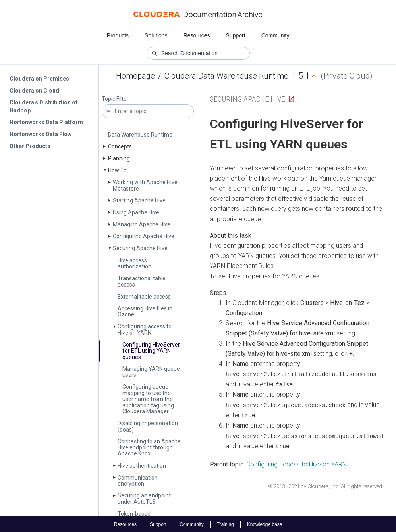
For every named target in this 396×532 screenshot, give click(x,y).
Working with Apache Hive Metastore (145, 185)
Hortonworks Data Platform (46, 122)
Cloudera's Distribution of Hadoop (43, 106)
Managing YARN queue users (151, 372)
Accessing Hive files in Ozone (145, 311)
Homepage (135, 76)
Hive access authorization (134, 263)
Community (275, 35)
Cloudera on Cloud (34, 91)
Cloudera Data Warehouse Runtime (226, 76)
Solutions (156, 35)
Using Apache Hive (136, 212)
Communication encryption (138, 481)
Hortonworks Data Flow (41, 134)
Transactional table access (142, 281)
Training (225, 523)
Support (236, 35)
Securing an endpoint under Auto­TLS (144, 498)
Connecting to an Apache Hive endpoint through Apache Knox (149, 448)
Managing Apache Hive (142, 224)
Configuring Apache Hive (144, 236)
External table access (144, 297)
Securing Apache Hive (140, 248)
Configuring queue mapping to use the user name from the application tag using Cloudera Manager (148, 399)
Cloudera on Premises (39, 79)
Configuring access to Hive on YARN (145, 329)
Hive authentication (142, 466)
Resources (197, 35)
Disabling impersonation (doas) (148, 426)
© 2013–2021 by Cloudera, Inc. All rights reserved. (325, 485)
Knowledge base (265, 523)
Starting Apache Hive (139, 200)
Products (118, 35)
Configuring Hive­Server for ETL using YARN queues (151, 351)
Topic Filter (115, 99)
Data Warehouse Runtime (140, 135)
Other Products (30, 146)
